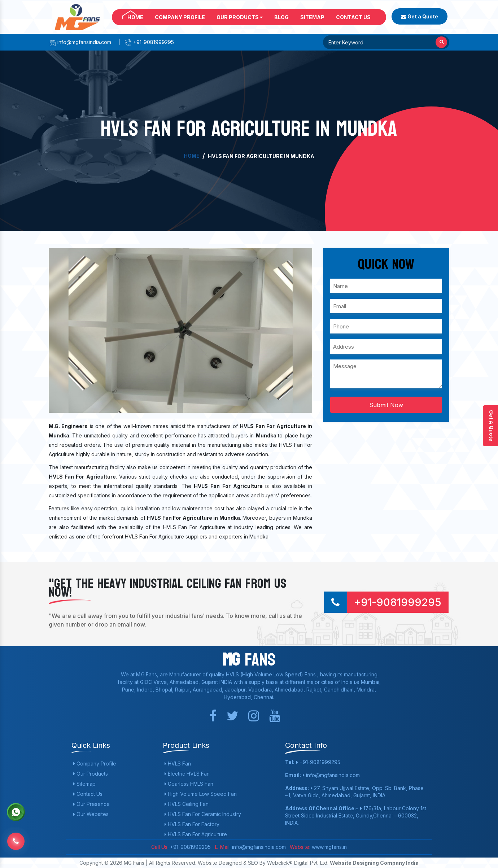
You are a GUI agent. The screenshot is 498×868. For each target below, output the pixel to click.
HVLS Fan (178, 764)
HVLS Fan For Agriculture (196, 834)
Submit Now (386, 405)
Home (135, 17)
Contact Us (353, 17)
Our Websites (91, 814)
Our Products (240, 17)
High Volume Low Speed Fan (201, 794)
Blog (281, 17)
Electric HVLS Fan (187, 774)
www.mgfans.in (329, 847)
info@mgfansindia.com (80, 42)
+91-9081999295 (149, 42)
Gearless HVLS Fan (189, 784)
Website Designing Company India (374, 863)
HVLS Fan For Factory (192, 824)
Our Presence (91, 804)
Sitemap (312, 17)
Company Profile (180, 17)
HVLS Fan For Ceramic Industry (203, 814)
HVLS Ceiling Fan (187, 804)
